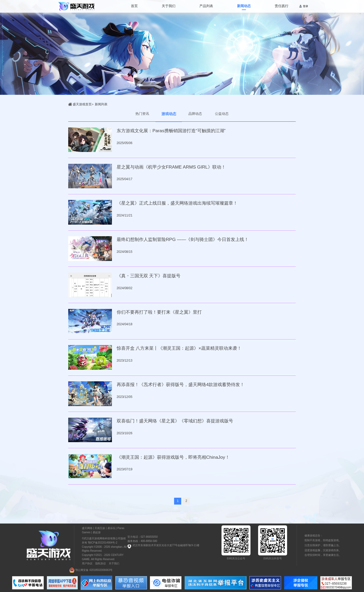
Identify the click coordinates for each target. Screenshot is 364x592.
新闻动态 (244, 6)
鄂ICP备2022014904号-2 (102, 543)
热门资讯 (142, 114)
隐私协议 (101, 563)
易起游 (97, 532)
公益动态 (222, 114)
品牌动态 (195, 114)
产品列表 (206, 6)
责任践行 (282, 6)
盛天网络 (87, 528)
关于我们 (169, 6)
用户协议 (87, 563)
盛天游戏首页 (82, 104)
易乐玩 (111, 528)
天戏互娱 (100, 528)
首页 (134, 6)
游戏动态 (169, 114)
